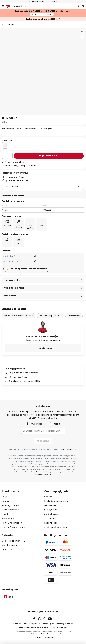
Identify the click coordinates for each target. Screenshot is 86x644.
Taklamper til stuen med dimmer (19, 316)
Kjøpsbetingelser (10, 545)
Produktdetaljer (12, 280)
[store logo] (18, 6)
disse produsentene (70, 449)
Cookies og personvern (13, 541)
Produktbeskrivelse (14, 288)
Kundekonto (8, 518)
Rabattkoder (51, 523)
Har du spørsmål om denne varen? (29, 269)
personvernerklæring (43, 475)
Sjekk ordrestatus (11, 510)
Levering (6, 514)
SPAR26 (42, 14)
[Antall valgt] (7, 156)
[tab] (22, 509)
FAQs (5, 497)
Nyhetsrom (62, 527)
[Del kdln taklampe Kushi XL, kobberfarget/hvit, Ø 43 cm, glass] (82, 37)
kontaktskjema (39, 472)
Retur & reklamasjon (12, 523)
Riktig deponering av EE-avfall (56, 627)
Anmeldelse (10, 296)
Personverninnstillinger (21, 624)
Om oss (48, 497)
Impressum (8, 550)
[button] (82, 32)
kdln (45, 205)
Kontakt (6, 501)
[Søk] (79, 6)
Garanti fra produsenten (14, 527)
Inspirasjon (50, 527)
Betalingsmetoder (11, 506)
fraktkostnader (47, 634)
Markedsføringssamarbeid (57, 501)
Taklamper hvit (74, 316)
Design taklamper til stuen (50, 316)
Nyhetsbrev (50, 506)
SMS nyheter (50, 510)
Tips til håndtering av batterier (31, 627)
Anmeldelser (51, 518)
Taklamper (9, 24)
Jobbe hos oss (51, 514)
